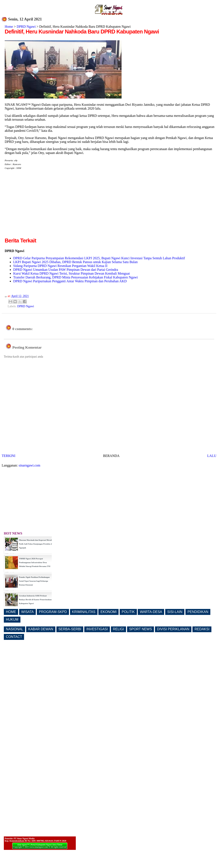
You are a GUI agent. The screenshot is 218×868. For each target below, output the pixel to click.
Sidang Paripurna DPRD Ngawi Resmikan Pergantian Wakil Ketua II (60, 266)
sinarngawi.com (30, 465)
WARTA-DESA (151, 612)
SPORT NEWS (141, 629)
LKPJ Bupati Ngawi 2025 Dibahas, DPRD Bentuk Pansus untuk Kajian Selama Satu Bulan (75, 262)
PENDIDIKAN (198, 612)
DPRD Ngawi (26, 27)
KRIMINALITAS (84, 612)
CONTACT (14, 637)
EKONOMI (109, 612)
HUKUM (12, 619)
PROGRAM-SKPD (53, 612)
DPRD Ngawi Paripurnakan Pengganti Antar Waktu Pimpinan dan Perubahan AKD (70, 281)
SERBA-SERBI (70, 629)
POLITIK (128, 612)
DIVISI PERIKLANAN (173, 629)
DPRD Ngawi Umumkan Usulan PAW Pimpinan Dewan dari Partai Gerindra (66, 270)
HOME (11, 612)
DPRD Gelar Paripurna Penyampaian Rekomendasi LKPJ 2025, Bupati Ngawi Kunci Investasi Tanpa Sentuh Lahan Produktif (99, 258)
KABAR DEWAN (41, 629)
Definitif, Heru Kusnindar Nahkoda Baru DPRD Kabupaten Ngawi (82, 32)
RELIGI (118, 629)
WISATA (28, 612)
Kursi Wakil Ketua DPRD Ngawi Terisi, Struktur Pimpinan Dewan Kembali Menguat (72, 273)
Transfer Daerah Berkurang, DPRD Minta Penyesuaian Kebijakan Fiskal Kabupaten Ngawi (75, 277)
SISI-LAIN (175, 612)
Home (9, 27)
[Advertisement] (40, 207)
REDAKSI (202, 629)
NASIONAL (15, 629)
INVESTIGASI (97, 629)
